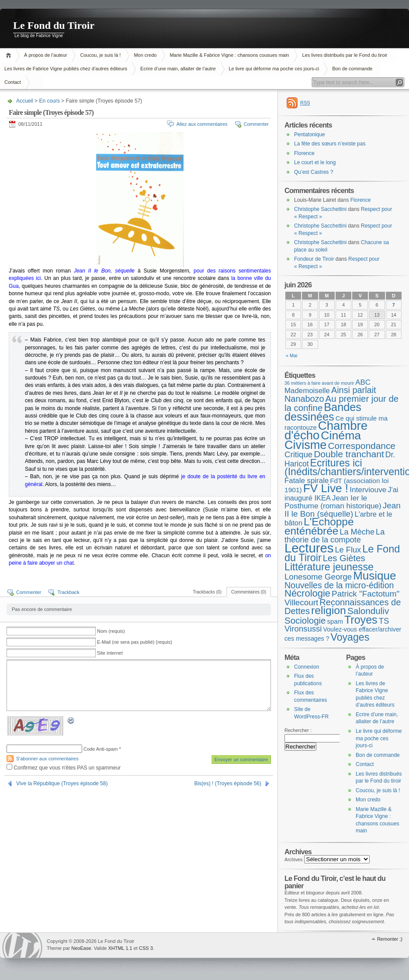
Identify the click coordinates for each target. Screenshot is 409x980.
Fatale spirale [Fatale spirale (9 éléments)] (307, 481)
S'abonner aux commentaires (47, 759)
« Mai (291, 355)
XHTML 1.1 (120, 948)
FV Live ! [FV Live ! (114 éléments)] (326, 488)
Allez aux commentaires (202, 124)
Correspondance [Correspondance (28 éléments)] (362, 446)
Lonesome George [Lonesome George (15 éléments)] (318, 577)
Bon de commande (352, 69)
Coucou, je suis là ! (100, 55)
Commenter (256, 124)
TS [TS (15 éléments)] (384, 621)
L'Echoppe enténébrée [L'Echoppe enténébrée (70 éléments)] (319, 526)
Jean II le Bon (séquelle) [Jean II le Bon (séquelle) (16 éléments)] (343, 510)
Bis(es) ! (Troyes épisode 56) (228, 783)
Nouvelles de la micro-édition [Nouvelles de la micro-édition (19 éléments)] (339, 585)
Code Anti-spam (101, 749)
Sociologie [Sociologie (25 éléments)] (305, 620)
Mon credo (145, 55)
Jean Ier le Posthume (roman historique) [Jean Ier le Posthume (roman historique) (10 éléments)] (333, 502)
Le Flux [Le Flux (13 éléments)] (348, 550)
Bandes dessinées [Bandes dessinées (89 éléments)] (323, 412)
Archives (294, 859)
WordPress (22, 945)
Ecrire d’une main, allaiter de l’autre (178, 69)
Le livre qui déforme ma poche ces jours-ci (274, 69)
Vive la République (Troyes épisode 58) (62, 783)
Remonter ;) (390, 939)
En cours (49, 101)
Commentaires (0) (249, 592)
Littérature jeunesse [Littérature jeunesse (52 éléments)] (329, 567)
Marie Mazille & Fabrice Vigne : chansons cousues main (229, 55)
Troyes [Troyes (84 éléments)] (361, 620)
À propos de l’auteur (45, 55)
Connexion (307, 667)
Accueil (10, 55)
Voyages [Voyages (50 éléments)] (350, 637)
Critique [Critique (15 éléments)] (298, 454)
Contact (365, 764)
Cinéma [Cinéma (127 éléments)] (341, 435)
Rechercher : (298, 730)
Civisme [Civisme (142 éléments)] (305, 445)
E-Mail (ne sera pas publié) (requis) (135, 642)
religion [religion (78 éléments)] (329, 610)
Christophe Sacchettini (320, 209)
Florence (304, 153)
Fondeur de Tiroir (314, 259)
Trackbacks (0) (207, 592)
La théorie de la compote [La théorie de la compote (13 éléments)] (334, 536)
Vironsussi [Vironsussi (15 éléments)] (303, 629)
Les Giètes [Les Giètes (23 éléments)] (344, 558)
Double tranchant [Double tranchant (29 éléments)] (349, 454)
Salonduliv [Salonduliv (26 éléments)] (368, 611)
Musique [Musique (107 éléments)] (374, 576)
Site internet (110, 653)
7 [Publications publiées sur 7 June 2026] (394, 305)
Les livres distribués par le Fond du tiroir (345, 55)
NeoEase (81, 948)
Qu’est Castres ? (314, 172)
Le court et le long (315, 162)
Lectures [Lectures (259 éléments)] (309, 548)
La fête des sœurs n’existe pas (330, 144)
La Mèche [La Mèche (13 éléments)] (357, 532)
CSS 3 (146, 948)
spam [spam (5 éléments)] (335, 621)
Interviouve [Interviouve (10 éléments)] (368, 490)
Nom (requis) (111, 631)
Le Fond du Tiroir (54, 25)
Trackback (68, 592)
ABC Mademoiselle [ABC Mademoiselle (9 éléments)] (328, 387)
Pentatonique (310, 135)
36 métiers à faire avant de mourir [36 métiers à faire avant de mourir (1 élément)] (319, 383)
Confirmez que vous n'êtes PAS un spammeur (64, 768)
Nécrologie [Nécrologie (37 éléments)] (307, 593)
